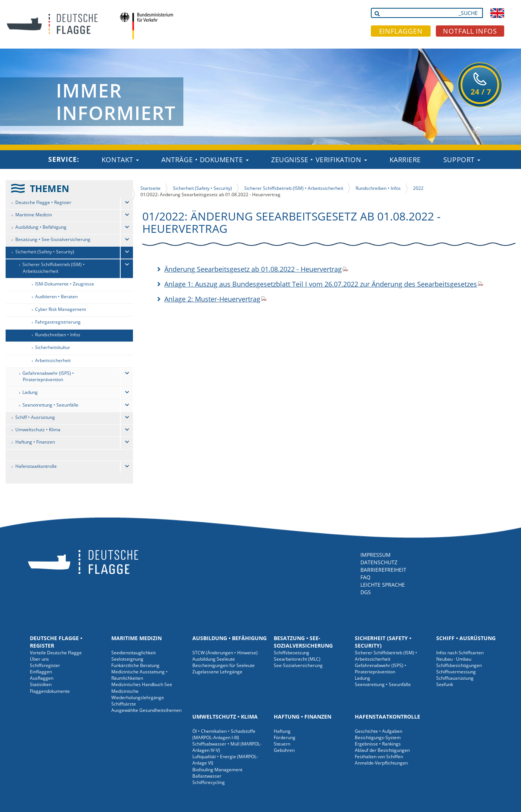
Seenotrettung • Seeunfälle (50, 405)
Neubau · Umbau (454, 659)
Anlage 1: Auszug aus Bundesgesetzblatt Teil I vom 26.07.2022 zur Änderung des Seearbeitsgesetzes (321, 284)
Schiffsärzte (124, 704)
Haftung (282, 731)
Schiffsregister (45, 665)
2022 (418, 188)
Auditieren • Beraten (56, 297)
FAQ (365, 577)
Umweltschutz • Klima (38, 430)
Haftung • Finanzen (35, 442)
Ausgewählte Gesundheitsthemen (146, 710)
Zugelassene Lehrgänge (217, 672)
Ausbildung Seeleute (214, 659)
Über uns (39, 659)
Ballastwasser (207, 776)
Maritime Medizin (34, 215)
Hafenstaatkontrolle (36, 466)
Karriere (405, 160)
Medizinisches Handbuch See (142, 684)
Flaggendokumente (50, 691)
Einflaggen (41, 672)
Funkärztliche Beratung (135, 665)
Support (462, 160)
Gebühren (284, 750)
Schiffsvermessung (456, 672)
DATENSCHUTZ (379, 562)
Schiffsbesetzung (291, 653)
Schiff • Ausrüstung (35, 417)
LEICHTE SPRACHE (383, 585)
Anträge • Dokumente (205, 160)
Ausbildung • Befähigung (41, 227)
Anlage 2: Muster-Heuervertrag (212, 299)
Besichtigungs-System (378, 737)
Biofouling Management (217, 770)
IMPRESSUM (376, 555)
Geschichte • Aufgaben (379, 731)
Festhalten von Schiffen (379, 757)
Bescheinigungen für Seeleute (224, 665)
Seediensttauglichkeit (134, 653)
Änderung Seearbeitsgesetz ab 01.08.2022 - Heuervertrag (253, 269)
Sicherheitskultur (53, 347)
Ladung (30, 392)
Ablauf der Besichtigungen (382, 750)
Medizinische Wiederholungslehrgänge (138, 694)
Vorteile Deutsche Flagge (56, 653)
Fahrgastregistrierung (58, 322)
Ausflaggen (42, 678)
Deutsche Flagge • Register (43, 202)
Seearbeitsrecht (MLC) (297, 659)
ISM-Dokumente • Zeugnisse (65, 284)
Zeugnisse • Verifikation (319, 160)
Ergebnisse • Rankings (378, 744)
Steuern (282, 744)
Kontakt (120, 160)
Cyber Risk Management (61, 309)
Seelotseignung (127, 659)
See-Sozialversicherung (298, 665)
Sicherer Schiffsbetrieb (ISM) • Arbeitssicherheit (54, 268)
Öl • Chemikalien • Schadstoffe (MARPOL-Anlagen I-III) (224, 734)
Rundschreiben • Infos (58, 335)
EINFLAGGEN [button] (401, 31)
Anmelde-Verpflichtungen (381, 763)
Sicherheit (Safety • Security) (45, 252)
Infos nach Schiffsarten (460, 653)
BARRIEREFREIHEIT (383, 570)
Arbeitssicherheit (53, 360)
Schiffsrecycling (209, 782)
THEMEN (49, 188)
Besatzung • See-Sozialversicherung (53, 239)
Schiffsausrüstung (455, 678)
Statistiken (41, 684)
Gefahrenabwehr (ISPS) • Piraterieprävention (48, 376)
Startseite (151, 188)
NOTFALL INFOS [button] (470, 31)
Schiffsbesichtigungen (459, 665)
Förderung (285, 737)
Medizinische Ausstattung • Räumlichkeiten (139, 675)
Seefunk (445, 684)
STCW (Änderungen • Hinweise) (225, 653)
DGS (366, 592)
